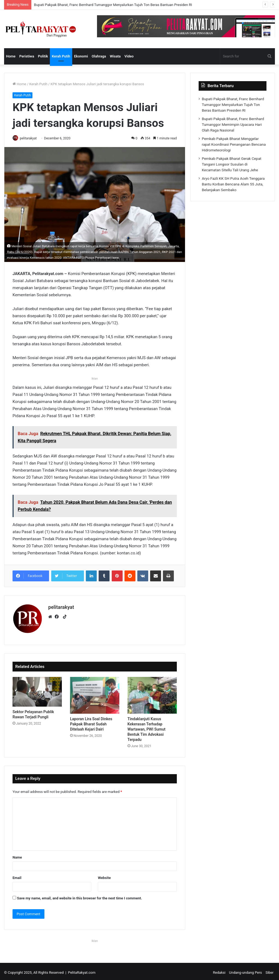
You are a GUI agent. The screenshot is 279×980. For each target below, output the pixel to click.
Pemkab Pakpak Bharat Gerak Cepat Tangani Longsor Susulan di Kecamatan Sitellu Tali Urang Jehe (232, 164)
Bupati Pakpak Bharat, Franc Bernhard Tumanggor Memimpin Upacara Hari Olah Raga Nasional (233, 124)
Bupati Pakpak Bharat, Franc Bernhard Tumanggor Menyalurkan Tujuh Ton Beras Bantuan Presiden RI (113, 5)
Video (129, 56)
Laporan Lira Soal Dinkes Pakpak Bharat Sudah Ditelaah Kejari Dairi (91, 722)
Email (17, 876)
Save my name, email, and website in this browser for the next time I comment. (79, 896)
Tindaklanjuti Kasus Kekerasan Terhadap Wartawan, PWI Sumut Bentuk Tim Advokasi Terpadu (146, 727)
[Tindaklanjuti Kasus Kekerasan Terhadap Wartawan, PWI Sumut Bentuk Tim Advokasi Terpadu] (152, 693)
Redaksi (219, 970)
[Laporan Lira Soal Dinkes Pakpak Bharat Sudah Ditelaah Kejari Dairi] (95, 693)
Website (104, 876)
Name (17, 855)
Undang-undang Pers (246, 970)
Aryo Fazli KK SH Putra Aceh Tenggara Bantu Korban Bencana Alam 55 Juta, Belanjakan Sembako (233, 184)
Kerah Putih (61, 56)
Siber (270, 970)
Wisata (115, 56)
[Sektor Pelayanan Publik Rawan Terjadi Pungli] (37, 690)
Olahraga (99, 56)
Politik (43, 56)
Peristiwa (27, 56)
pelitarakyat (31, 138)
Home (11, 56)
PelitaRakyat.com (82, 970)
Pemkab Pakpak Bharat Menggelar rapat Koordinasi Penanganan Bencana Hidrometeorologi (234, 144)
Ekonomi (81, 56)
